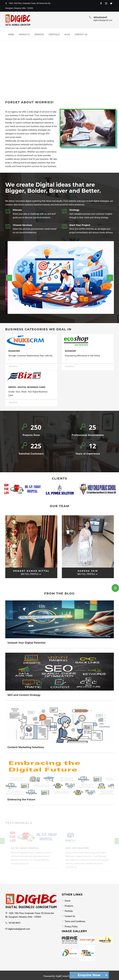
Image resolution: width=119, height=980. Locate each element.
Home (11, 35)
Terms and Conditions (74, 921)
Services (39, 35)
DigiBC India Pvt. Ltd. (66, 976)
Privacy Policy (70, 927)
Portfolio (54, 35)
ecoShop (71, 351)
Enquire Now (92, 975)
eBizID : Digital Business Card (27, 387)
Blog (67, 35)
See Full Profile (31, 574)
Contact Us (81, 35)
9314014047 (100, 17)
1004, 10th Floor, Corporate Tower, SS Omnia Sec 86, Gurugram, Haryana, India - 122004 (28, 6)
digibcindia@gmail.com (103, 20)
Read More (13, 366)
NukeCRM (14, 351)
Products (24, 35)
